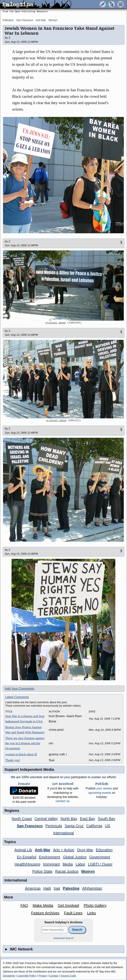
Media (68, 864)
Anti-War (41, 20)
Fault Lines (73, 913)
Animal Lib (23, 850)
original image (56, 323)
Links (92, 913)
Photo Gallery (95, 905)
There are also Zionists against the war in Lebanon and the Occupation (25, 743)
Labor (80, 864)
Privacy (43, 976)
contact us (63, 801)
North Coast (22, 819)
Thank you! (13, 760)
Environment (49, 857)
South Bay (107, 819)
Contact (54, 976)
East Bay (88, 819)
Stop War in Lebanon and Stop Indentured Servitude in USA (25, 719)
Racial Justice (67, 871)
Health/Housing (27, 864)
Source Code (68, 976)
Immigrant (51, 864)
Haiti (47, 888)
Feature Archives (45, 913)
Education (104, 850)
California (94, 826)
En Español (27, 857)
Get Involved (68, 905)
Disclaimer (9, 976)
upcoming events (100, 793)
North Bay (69, 819)
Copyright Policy (27, 976)
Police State (42, 871)
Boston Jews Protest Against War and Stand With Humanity (25, 730)
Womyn (53, 20)
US (108, 826)
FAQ (24, 905)
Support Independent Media (29, 770)
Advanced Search (63, 938)
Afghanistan (92, 888)
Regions (12, 811)
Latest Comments (17, 697)
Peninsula (54, 826)
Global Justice (75, 857)
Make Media (43, 905)
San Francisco (25, 20)
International (63, 833)
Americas (33, 888)
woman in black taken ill (21, 754)
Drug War (85, 850)
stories (104, 788)
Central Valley (46, 819)
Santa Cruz (74, 826)
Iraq (57, 888)
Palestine (8, 20)
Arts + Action (64, 850)
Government (100, 857)
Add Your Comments (19, 689)
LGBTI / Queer (100, 864)
